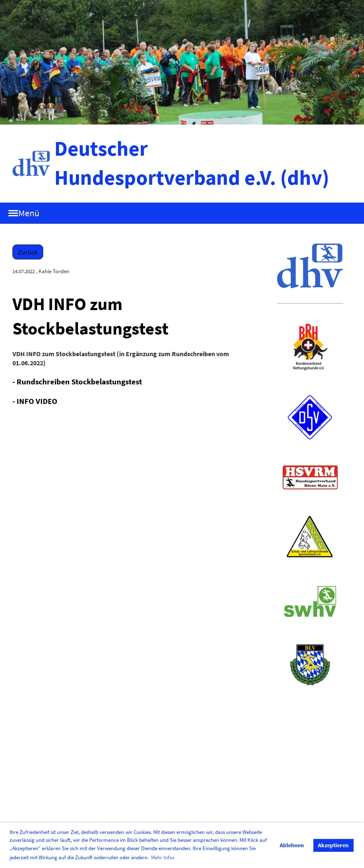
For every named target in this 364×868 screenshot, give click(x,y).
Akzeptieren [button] (333, 845)
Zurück (28, 252)
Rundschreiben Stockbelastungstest (79, 381)
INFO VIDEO (37, 401)
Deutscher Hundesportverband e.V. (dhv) (192, 163)
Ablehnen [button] (292, 845)
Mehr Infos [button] (163, 857)
